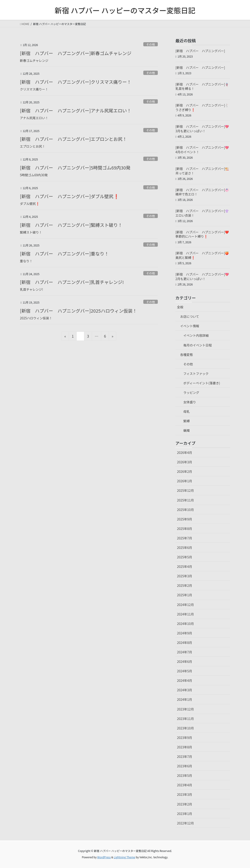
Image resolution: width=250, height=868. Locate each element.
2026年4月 (185, 453)
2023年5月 (185, 775)
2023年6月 (185, 766)
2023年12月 (185, 709)
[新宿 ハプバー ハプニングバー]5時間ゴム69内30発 (75, 168)
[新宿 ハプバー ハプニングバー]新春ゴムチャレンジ (76, 53)
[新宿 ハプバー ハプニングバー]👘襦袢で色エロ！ (202, 192)
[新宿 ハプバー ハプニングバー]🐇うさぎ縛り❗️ (202, 107)
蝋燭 (186, 430)
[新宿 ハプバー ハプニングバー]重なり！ (64, 254)
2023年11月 (185, 719)
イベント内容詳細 (196, 335)
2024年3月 (185, 690)
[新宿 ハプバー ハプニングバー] (200, 51)
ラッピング (191, 392)
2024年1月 (185, 699)
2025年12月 (185, 490)
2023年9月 (185, 738)
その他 (151, 44)
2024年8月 (185, 643)
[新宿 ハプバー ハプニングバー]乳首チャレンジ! (72, 282)
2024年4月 (185, 680)
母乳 (186, 411)
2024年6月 (185, 661)
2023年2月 (185, 804)
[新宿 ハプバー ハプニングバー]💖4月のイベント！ (202, 150)
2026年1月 (185, 481)
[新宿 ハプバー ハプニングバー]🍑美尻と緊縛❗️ (202, 255)
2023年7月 (185, 757)
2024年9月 (185, 633)
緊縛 (186, 421)
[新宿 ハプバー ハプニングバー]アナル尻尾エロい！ (76, 110)
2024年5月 (185, 671)
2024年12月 (185, 605)
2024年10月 (185, 624)
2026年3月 (185, 462)
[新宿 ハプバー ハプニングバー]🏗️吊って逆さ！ (202, 171)
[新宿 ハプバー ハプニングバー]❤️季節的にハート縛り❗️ (202, 234)
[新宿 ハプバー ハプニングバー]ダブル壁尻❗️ (70, 196)
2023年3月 (185, 794)
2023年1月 (185, 814)
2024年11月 (185, 614)
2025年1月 (185, 595)
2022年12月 (185, 823)
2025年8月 (185, 529)
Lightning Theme (124, 857)
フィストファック (196, 374)
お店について (190, 316)
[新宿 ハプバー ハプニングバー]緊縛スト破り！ (71, 225)
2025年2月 (185, 585)
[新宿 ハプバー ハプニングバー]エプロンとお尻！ (73, 139)
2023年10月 (185, 728)
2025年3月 (185, 576)
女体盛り (190, 402)
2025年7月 (185, 538)
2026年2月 (185, 471)
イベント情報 (190, 326)
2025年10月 (185, 510)
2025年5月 (185, 557)
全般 (180, 307)
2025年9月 (185, 519)
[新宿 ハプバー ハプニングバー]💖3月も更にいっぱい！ (202, 129)
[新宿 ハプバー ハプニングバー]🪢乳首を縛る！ (202, 86)
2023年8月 (185, 747)
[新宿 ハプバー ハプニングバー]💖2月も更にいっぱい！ (202, 276)
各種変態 (186, 355)
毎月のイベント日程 (198, 345)
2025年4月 (185, 566)
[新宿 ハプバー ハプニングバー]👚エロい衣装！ (202, 213)
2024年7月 (185, 652)
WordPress (104, 857)
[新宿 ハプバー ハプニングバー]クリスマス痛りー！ (76, 82)
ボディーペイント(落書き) (202, 383)
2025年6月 (185, 548)
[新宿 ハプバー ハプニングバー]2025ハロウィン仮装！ (78, 311)
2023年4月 (185, 785)
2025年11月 (185, 500)
